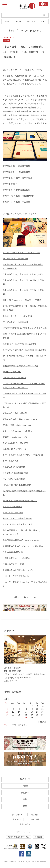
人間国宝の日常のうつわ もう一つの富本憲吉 (23, 546)
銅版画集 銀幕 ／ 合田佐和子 (16, 259)
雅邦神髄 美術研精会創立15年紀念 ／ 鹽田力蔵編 (25, 328)
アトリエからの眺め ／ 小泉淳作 (17, 431)
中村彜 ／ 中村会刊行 (12, 507)
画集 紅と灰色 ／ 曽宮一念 (15, 449)
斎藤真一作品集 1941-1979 (15, 437)
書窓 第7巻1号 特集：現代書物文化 (18, 196)
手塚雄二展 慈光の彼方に (14, 467)
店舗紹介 (35, 815)
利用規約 (38, 837)
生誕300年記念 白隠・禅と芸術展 (18, 524)
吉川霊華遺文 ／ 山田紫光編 (15, 322)
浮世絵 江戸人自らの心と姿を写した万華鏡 (22, 300)
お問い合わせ (25, 824)
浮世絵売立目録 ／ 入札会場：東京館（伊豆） (23, 274)
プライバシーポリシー (25, 832)
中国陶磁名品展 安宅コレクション (18, 570)
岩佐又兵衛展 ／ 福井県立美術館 (17, 518)
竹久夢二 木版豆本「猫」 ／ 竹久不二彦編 (22, 253)
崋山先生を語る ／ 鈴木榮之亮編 (17, 316)
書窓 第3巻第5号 (10, 184)
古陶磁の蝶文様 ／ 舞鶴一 (14, 564)
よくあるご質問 (33, 819)
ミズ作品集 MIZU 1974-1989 (15, 443)
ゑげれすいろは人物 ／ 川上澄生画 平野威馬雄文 (25, 350)
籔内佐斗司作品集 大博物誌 (15, 413)
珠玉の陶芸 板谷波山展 (13, 552)
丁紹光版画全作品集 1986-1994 (17, 425)
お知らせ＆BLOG (19, 815)
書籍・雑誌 (31, 21)
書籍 (25, 799)
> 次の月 (42, 722)
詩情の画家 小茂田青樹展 (14, 479)
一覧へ (25, 597)
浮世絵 (7, 21)
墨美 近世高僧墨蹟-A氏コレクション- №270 (22, 540)
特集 (43, 21)
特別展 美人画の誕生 (12, 372)
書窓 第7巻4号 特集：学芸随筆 (16, 202)
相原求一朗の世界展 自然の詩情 (17, 485)
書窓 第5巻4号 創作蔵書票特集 (16, 190)
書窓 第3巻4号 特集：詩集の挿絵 (17, 178)
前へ (17, 597)
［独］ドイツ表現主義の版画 (16, 576)
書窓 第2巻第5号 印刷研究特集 (16, 166)
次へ (33, 597)
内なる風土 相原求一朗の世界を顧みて (20, 501)
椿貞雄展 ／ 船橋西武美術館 (15, 473)
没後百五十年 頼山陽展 (13, 513)
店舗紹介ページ (10, 681)
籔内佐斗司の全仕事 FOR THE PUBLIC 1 (21, 419)
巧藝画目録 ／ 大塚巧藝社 (14, 378)
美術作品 (19, 21)
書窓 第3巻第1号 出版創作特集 (16, 172)
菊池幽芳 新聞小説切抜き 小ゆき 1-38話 (21, 366)
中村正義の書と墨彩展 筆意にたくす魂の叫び (23, 455)
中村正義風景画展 (11, 461)
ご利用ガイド (16, 819)
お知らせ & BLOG (25, 31)
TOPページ (25, 779)
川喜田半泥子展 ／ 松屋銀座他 (16, 558)
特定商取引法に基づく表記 (19, 837)
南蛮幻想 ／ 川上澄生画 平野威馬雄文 (20, 344)
